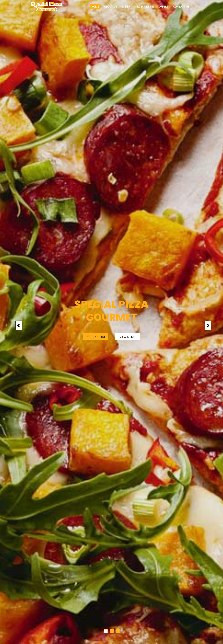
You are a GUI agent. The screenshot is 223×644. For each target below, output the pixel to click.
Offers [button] (163, 7)
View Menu (127, 337)
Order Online (96, 337)
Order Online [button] (144, 7)
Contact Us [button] (181, 7)
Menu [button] (126, 7)
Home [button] (95, 7)
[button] (17, 322)
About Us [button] (111, 7)
